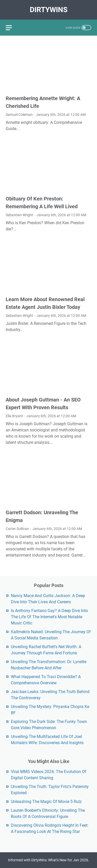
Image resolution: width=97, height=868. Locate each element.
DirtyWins (49, 10)
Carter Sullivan (17, 529)
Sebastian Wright (19, 215)
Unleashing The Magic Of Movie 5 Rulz (46, 802)
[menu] (12, 28)
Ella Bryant (14, 416)
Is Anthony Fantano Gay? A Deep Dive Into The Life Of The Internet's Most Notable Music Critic (49, 617)
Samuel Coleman (19, 115)
